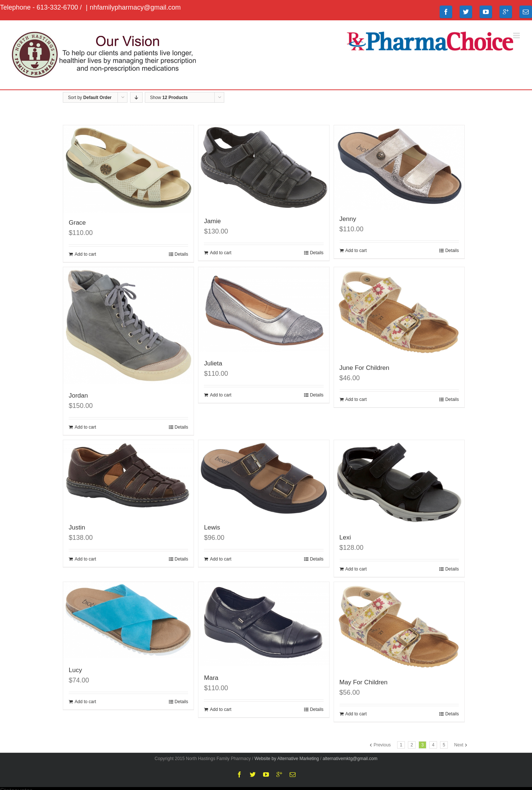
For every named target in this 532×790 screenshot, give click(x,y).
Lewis (212, 527)
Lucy (75, 670)
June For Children (364, 368)
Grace (77, 223)
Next (459, 745)
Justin (77, 527)
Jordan (78, 396)
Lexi (345, 537)
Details (182, 254)
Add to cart (85, 254)
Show (169, 98)
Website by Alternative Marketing (287, 759)
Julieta (213, 363)
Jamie (212, 221)
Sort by (90, 98)
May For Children (364, 682)
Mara (211, 678)
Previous (382, 745)
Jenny (348, 219)
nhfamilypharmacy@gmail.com (135, 7)
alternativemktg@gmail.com (350, 759)
